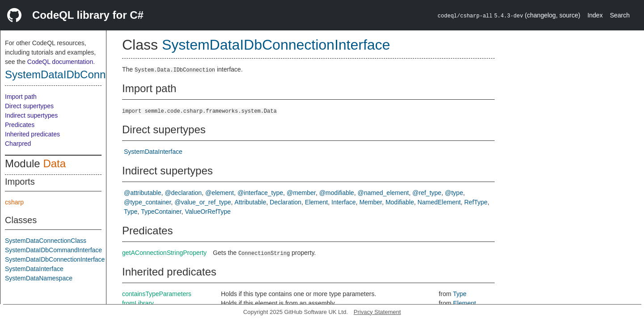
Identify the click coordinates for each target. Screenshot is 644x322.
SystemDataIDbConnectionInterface (91, 74)
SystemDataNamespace (39, 278)
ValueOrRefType (208, 212)
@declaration (183, 193)
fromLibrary (138, 303)
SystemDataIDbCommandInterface (53, 250)
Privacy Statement (377, 312)
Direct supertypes (29, 106)
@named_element (383, 193)
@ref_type (427, 193)
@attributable (142, 193)
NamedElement (439, 202)
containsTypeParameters (157, 294)
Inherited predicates (32, 134)
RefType (476, 202)
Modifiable (400, 202)
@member (301, 193)
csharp (14, 202)
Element (316, 202)
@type (454, 193)
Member (371, 202)
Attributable (250, 202)
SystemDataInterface (34, 269)
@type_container (147, 202)
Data (54, 163)
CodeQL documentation (60, 62)
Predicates (20, 125)
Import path (21, 97)
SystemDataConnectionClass (46, 241)
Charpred (18, 144)
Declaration (286, 202)
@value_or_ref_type (203, 202)
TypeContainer (161, 212)
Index (595, 15)
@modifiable (337, 193)
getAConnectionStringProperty (164, 253)
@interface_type (260, 193)
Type (131, 212)
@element (220, 193)
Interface (343, 202)
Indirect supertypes (31, 115)
